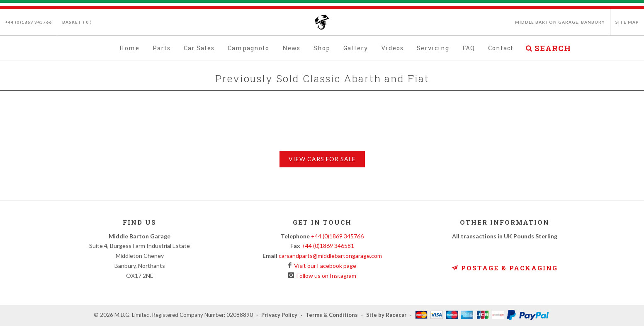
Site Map (627, 22)
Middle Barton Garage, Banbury (560, 22)
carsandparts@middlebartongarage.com (330, 256)
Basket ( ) (77, 22)
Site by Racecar (386, 315)
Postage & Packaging (505, 268)
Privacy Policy (279, 315)
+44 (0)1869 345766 (28, 22)
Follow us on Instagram (325, 276)
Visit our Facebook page (324, 266)
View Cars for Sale (322, 159)
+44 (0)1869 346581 (328, 246)
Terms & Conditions (332, 315)
